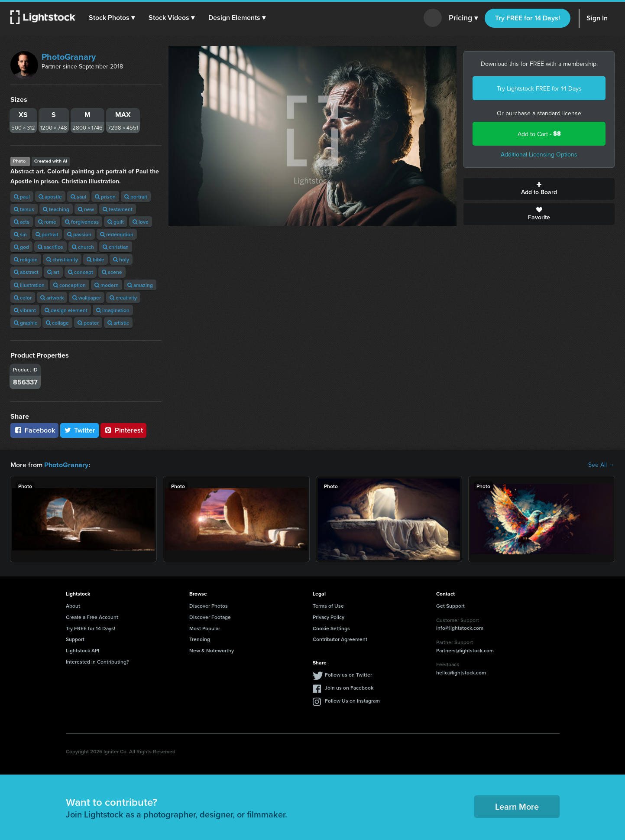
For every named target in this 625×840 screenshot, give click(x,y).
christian (116, 247)
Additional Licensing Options (539, 154)
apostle (50, 197)
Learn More (517, 806)
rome (47, 222)
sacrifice (50, 247)
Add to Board (539, 189)
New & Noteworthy (212, 650)
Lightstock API (83, 650)
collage (57, 323)
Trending (200, 639)
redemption (117, 234)
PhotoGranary (69, 57)
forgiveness (82, 222)
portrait (136, 197)
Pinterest (123, 430)
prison (105, 197)
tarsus (24, 209)
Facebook (34, 430)
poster (88, 323)
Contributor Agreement (340, 639)
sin (20, 234)
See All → (601, 465)
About (73, 605)
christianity (62, 259)
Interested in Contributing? (97, 661)
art (53, 272)
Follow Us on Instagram (352, 700)
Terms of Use (328, 605)
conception (70, 285)
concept (81, 272)
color (23, 298)
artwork (52, 298)
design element (66, 310)
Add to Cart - (539, 134)
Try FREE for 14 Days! (528, 18)
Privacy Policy (329, 617)
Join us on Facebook (349, 687)
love (141, 222)
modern (107, 285)
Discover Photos (209, 605)
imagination (113, 310)
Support (75, 639)
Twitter (80, 430)
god (21, 247)
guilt (116, 222)
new (86, 209)
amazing (140, 285)
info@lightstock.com (460, 627)
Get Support (450, 605)
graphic (26, 323)
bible (96, 259)
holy (121, 259)
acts (22, 222)
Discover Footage (210, 617)
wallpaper (87, 298)
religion (26, 259)
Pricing (463, 18)
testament (118, 209)
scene (112, 272)
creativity (123, 298)
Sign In (597, 18)
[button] (112, 18)
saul (78, 197)
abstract (26, 272)
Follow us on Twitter (348, 674)
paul (22, 197)
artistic (118, 323)
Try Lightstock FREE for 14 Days (539, 88)
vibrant (25, 310)
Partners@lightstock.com (465, 650)
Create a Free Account (92, 617)
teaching (56, 209)
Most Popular (205, 628)
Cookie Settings (331, 628)
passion (79, 234)
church (83, 247)
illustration (29, 285)
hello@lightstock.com (461, 672)
